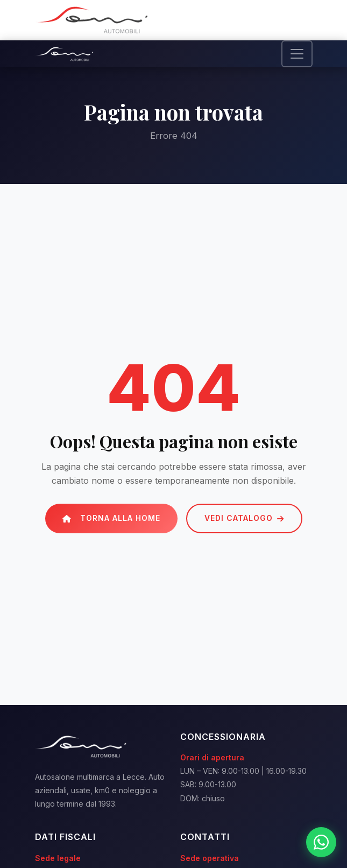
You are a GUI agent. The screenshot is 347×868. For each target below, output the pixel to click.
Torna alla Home (111, 518)
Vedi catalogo (244, 518)
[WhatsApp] (321, 842)
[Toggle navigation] (297, 54)
